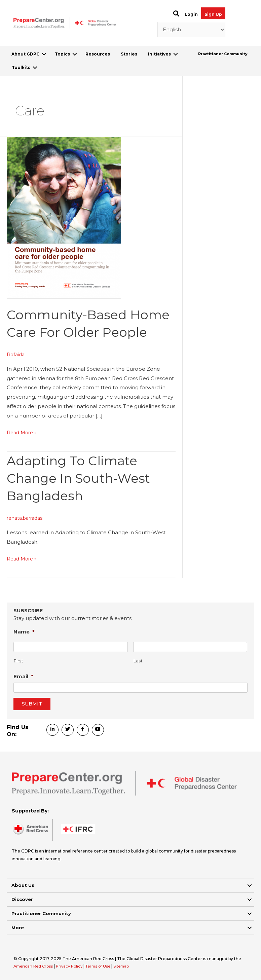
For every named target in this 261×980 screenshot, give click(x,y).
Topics (62, 54)
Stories (129, 54)
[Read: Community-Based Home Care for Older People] (64, 217)
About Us (23, 885)
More (18, 928)
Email (23, 676)
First (18, 661)
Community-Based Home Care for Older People (78, 332)
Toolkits (21, 67)
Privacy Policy (73, 966)
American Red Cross (35, 966)
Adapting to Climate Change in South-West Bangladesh (83, 495)
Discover (22, 899)
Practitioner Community (223, 54)
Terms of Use (104, 966)
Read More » (23, 450)
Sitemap (129, 966)
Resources (98, 54)
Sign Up (213, 14)
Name (24, 632)
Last (138, 661)
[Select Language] (192, 30)
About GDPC (25, 54)
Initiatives (159, 54)
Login (191, 14)
